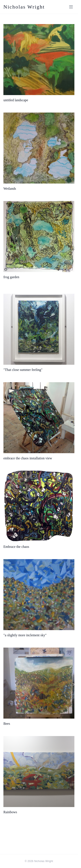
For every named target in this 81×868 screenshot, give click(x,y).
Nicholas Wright (24, 7)
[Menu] (71, 7)
